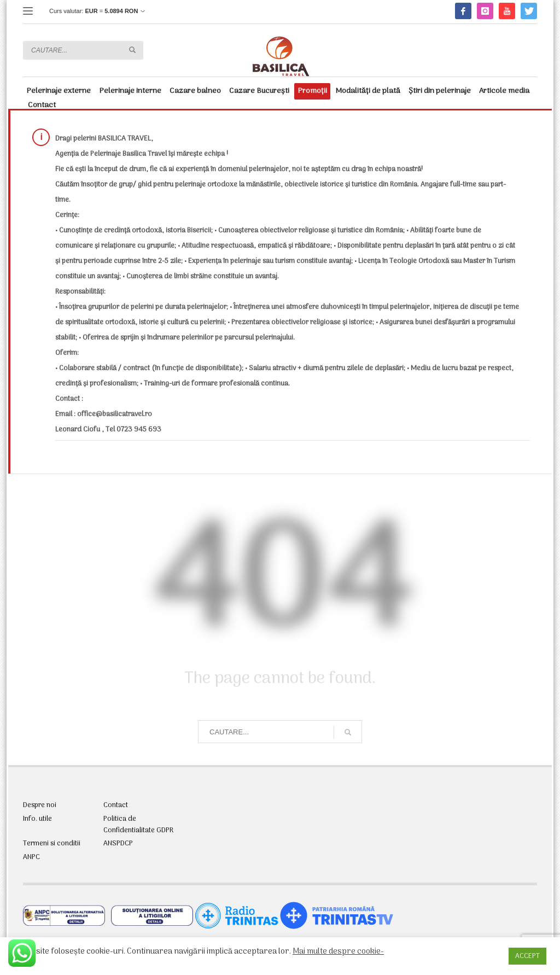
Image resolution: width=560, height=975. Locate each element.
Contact (116, 805)
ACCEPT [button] (527, 956)
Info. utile (37, 819)
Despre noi (40, 805)
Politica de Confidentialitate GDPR (138, 825)
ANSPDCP (118, 844)
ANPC (31, 857)
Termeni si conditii (52, 844)
